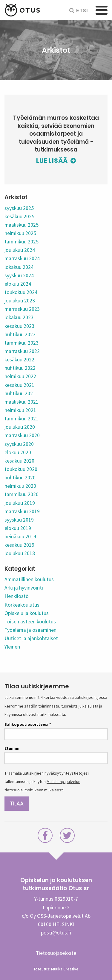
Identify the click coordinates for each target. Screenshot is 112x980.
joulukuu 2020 (20, 427)
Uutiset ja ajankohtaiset (31, 638)
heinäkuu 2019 (20, 537)
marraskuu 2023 (22, 309)
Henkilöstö (17, 596)
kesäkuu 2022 (19, 360)
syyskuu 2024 (19, 275)
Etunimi (12, 748)
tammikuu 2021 (22, 419)
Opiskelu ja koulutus (27, 613)
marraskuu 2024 (22, 258)
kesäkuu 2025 (19, 216)
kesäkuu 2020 (19, 461)
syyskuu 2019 (19, 520)
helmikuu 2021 (20, 410)
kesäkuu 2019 (19, 545)
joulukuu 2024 (20, 250)
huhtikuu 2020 (20, 478)
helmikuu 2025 (20, 233)
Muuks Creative (65, 969)
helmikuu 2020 (20, 486)
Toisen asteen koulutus (30, 622)
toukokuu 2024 (21, 292)
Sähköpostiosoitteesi (28, 724)
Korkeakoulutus (22, 605)
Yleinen (12, 647)
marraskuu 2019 (22, 511)
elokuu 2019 (18, 528)
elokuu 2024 (18, 284)
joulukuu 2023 (20, 301)
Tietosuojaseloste (56, 953)
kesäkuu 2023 (19, 326)
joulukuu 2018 (20, 553)
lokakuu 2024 (19, 267)
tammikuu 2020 (22, 494)
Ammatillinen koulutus (29, 579)
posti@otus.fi (56, 933)
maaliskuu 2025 (22, 225)
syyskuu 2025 (19, 208)
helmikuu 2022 (20, 376)
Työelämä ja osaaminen (30, 630)
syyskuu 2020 (19, 444)
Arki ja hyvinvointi (24, 588)
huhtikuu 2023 (20, 334)
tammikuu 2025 (22, 242)
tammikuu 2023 (22, 343)
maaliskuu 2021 (22, 402)
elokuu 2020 (18, 452)
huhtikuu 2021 (20, 393)
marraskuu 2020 (22, 435)
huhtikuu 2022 (20, 368)
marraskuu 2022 (22, 351)
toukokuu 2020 (21, 469)
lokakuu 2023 (19, 317)
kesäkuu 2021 (19, 385)
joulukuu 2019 (20, 503)
